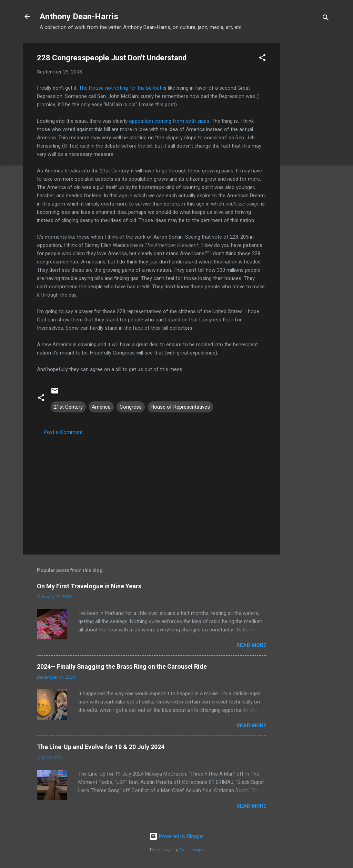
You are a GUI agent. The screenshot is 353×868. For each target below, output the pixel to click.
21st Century (68, 407)
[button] (262, 59)
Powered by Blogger (177, 836)
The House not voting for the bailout (120, 88)
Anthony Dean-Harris (79, 17)
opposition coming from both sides (169, 121)
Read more (251, 645)
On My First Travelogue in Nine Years (89, 586)
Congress (131, 407)
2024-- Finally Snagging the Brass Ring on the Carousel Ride (122, 666)
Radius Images (191, 850)
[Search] (326, 19)
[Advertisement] (308, 147)
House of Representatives (180, 407)
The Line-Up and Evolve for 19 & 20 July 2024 (101, 747)
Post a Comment (63, 432)
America (101, 407)
